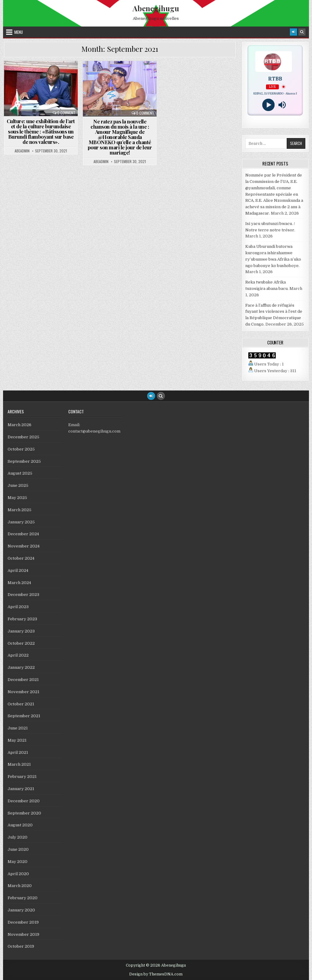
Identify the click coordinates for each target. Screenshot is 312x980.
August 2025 (20, 473)
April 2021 (18, 752)
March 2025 (19, 510)
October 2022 (21, 643)
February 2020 (23, 898)
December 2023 (23, 595)
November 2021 (23, 692)
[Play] (268, 105)
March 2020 (20, 886)
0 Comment (66, 113)
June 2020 (18, 849)
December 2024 (23, 534)
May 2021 (17, 740)
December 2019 (23, 922)
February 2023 (22, 619)
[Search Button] (302, 32)
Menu (19, 32)
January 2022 (21, 667)
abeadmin (22, 151)
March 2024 (19, 583)
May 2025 (17, 498)
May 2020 (18, 862)
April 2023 (18, 607)
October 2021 (21, 704)
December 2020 (24, 801)
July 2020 (18, 837)
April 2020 (18, 874)
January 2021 (21, 789)
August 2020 (20, 825)
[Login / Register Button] (151, 396)
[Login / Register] (293, 32)
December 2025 (23, 437)
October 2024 (21, 558)
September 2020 (24, 813)
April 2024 (18, 570)
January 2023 (21, 631)
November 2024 (24, 546)
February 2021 (22, 777)
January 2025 (21, 522)
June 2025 (18, 485)
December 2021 (23, 680)
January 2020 (21, 910)
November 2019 (23, 934)
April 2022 (18, 655)
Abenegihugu (156, 8)
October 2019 (21, 946)
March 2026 (19, 425)
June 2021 (18, 728)
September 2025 (24, 461)
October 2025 (21, 449)
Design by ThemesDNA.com (156, 974)
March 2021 (19, 764)
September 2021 (24, 716)
